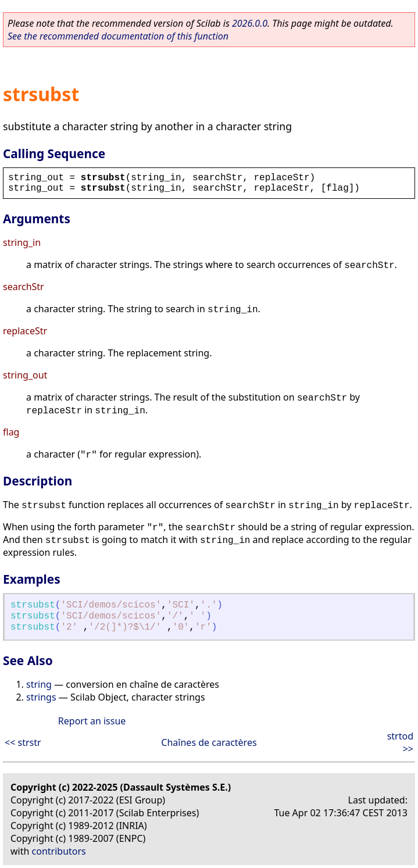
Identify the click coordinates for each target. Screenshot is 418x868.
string (39, 684)
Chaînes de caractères (209, 742)
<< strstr (23, 742)
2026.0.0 (250, 23)
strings (41, 697)
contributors (59, 851)
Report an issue (92, 721)
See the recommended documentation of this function (118, 36)
